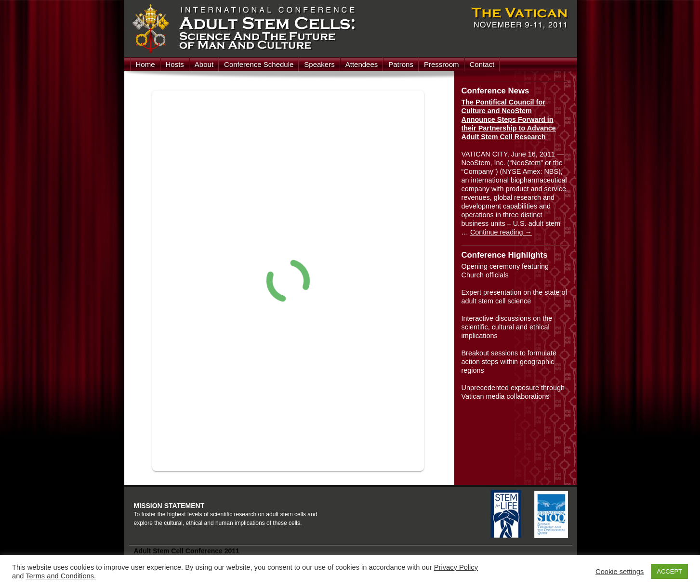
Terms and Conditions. (61, 576)
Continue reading (501, 232)
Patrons (401, 64)
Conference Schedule (259, 64)
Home (145, 64)
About (204, 64)
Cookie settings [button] (620, 572)
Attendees (362, 64)
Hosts (175, 64)
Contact (482, 64)
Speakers (319, 64)
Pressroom (442, 64)
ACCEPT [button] (669, 571)
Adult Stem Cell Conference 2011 (187, 551)
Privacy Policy (456, 567)
